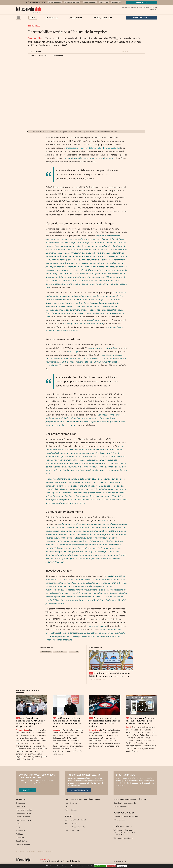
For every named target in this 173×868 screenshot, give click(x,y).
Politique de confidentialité (75, 827)
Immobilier (74, 652)
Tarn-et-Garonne (71, 810)
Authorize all (100, 866)
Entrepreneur (118, 2)
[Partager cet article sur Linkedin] (139, 51)
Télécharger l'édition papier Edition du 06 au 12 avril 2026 (124, 832)
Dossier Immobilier (23, 844)
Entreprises (52, 18)
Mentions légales (71, 823)
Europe (19, 824)
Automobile (20, 831)
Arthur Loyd (73, 351)
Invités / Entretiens (103, 18)
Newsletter (141, 2)
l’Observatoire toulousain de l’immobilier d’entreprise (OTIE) (92, 148)
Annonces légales (79, 790)
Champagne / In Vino (24, 820)
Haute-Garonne (60, 652)
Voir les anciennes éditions (123, 838)
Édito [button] (33, 18)
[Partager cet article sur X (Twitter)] (132, 51)
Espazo (103, 520)
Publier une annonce (121, 806)
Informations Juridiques (25, 810)
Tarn (66, 806)
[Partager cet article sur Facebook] (135, 51)
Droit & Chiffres (22, 841)
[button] (18, 18)
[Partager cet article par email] (143, 51)
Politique (19, 834)
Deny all (112, 866)
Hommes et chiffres (23, 813)
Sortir (18, 827)
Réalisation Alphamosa (46, 851)
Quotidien (20, 838)
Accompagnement (72, 2)
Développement (55, 2)
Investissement (90, 2)
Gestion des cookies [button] (72, 830)
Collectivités (76, 18)
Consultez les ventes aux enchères (126, 816)
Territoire (104, 2)
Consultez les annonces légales (125, 803)
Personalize (123, 866)
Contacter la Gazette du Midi (75, 820)
